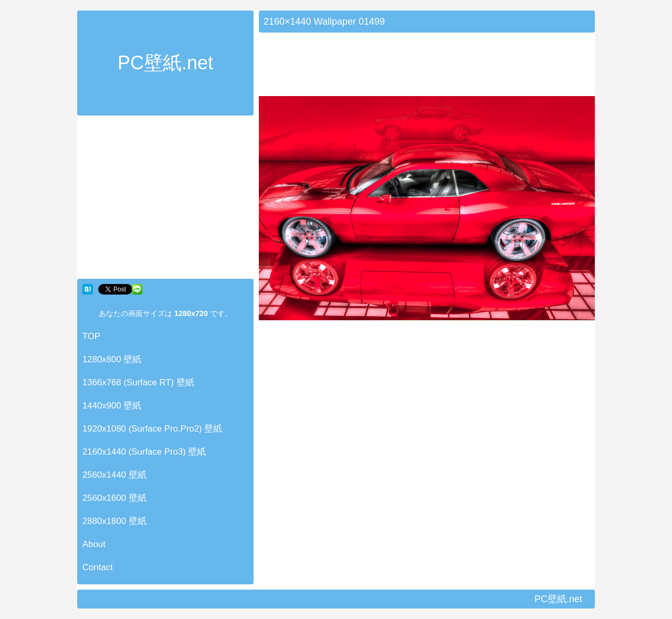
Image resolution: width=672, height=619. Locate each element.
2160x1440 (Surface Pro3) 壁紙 (144, 452)
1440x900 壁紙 (112, 406)
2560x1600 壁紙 (114, 498)
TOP (91, 336)
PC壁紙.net (165, 63)
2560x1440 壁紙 (114, 475)
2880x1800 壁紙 (114, 521)
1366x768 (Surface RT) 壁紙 (138, 382)
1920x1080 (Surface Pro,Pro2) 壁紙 (152, 429)
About (94, 544)
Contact (98, 567)
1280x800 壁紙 (112, 359)
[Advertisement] (165, 200)
